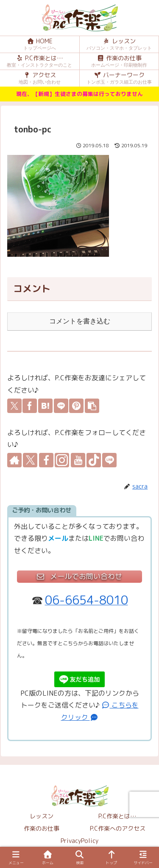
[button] (92, 406)
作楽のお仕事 (42, 828)
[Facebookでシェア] (30, 406)
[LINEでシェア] (61, 406)
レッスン (42, 816)
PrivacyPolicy (79, 841)
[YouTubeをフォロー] (78, 460)
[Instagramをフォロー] (62, 460)
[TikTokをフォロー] (94, 460)
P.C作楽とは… (117, 816)
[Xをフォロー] (30, 460)
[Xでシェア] (14, 406)
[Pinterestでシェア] (76, 406)
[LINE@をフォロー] (109, 460)
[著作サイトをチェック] (14, 460)
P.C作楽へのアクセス (118, 828)
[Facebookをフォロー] (46, 460)
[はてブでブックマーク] (45, 406)
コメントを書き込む (80, 321)
